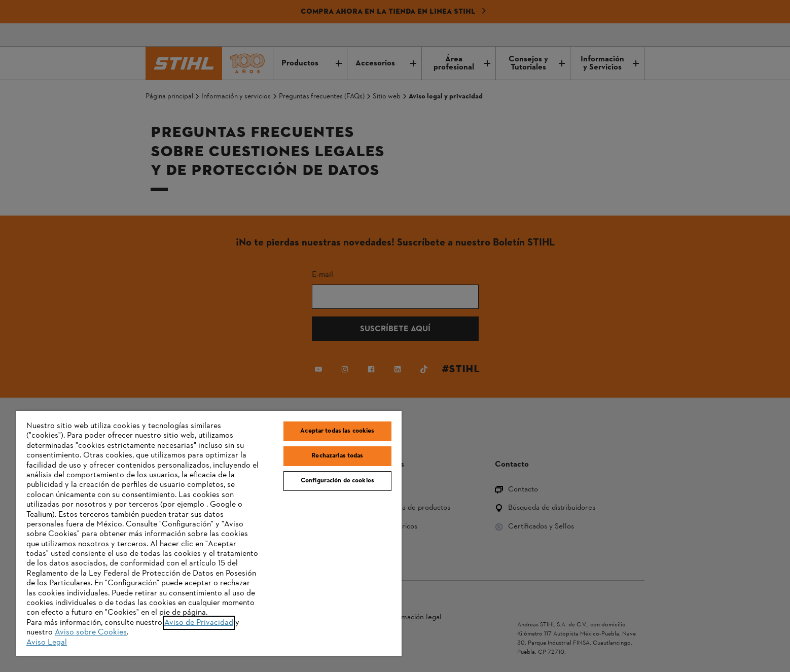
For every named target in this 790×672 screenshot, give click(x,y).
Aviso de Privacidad (199, 623)
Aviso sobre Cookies (91, 632)
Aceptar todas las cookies (337, 431)
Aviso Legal (47, 643)
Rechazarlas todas (337, 456)
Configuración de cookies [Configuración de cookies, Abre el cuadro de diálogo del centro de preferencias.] (337, 481)
